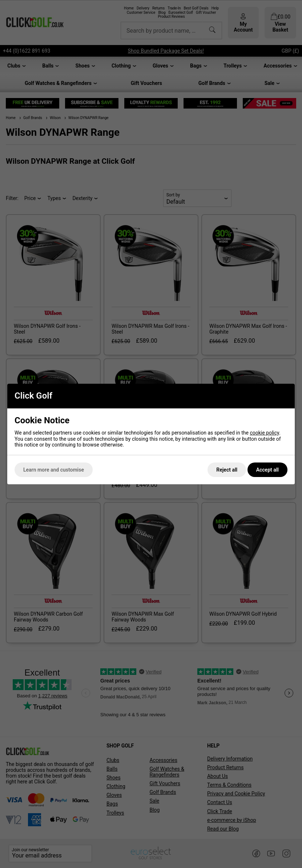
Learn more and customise (54, 470)
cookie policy (264, 433)
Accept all (267, 470)
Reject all (227, 470)
